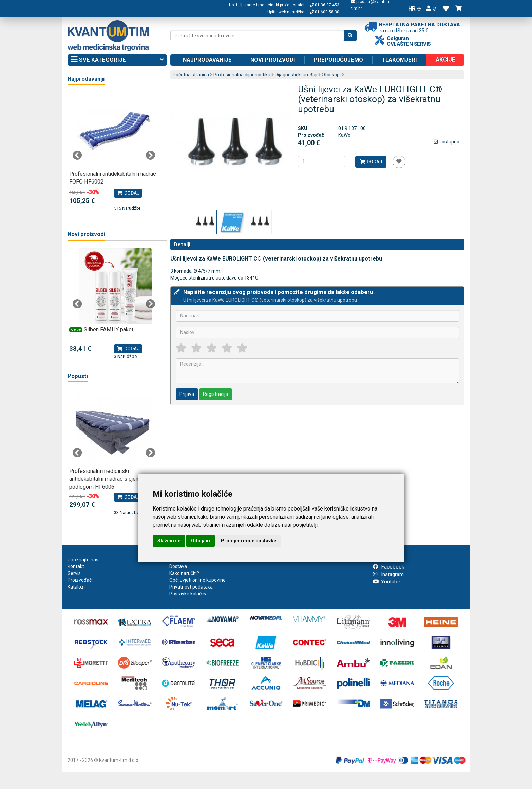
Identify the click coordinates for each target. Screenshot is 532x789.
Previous (77, 155)
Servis (74, 573)
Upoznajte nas (83, 560)
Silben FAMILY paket (109, 330)
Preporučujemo (338, 60)
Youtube (387, 582)
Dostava (178, 566)
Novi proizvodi (273, 60)
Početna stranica (191, 75)
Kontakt (76, 566)
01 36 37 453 (325, 5)
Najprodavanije (207, 60)
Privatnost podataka (191, 587)
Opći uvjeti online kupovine (197, 580)
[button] (431, 8)
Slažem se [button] (169, 541)
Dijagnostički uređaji (296, 75)
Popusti (78, 376)
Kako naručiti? (184, 573)
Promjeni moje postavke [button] (249, 541)
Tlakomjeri (399, 60)
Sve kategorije (117, 60)
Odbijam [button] (201, 541)
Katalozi (76, 587)
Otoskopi (331, 75)
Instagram (388, 574)
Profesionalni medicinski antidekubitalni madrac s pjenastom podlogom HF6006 (111, 479)
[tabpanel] (114, 152)
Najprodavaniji (86, 79)
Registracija (215, 394)
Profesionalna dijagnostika (242, 75)
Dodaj (371, 162)
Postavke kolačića (188, 594)
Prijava (187, 394)
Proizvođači (80, 580)
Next (150, 155)
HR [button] (414, 8)
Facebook (388, 567)
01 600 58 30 (325, 12)
